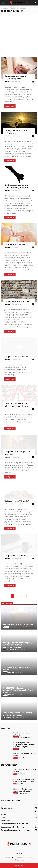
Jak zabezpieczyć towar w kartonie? (18, 624)
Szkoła (15, 774)
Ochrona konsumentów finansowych (16, 830)
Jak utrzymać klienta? (15, 244)
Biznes (5, 672)
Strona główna (5, 8)
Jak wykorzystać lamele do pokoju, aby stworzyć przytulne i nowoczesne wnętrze (18, 645)
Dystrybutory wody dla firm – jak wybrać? (17, 669)
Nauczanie (5, 821)
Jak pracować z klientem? (16, 555)
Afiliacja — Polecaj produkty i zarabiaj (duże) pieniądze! (23, 790)
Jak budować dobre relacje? (17, 301)
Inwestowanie (7, 808)
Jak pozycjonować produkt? (17, 356)
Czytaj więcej (10, 106)
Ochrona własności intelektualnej (15, 824)
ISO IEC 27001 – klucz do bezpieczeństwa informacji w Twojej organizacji (18, 690)
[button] (35, 3)
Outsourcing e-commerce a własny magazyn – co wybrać (18, 714)
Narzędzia (6, 649)
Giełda (4, 805)
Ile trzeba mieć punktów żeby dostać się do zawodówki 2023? (24, 780)
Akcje (3, 814)
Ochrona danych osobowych (12, 827)
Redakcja (7, 82)
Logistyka (6, 627)
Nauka (4, 817)
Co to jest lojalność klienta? (17, 501)
